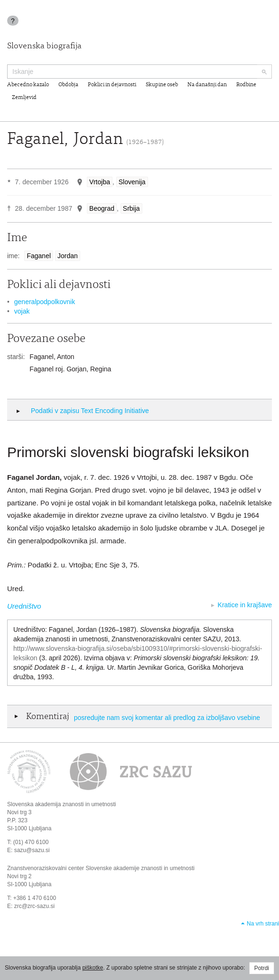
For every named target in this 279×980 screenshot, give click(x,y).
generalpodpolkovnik (45, 302)
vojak (22, 311)
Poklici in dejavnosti (112, 85)
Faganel (39, 256)
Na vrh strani (263, 924)
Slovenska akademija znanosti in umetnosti (61, 804)
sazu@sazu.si (32, 850)
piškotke (93, 968)
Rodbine (246, 85)
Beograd (102, 208)
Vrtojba (100, 182)
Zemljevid (24, 98)
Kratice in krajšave (245, 605)
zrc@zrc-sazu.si (35, 906)
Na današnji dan (207, 85)
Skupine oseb (162, 85)
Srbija (131, 208)
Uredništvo (24, 606)
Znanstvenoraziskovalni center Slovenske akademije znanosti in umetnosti (101, 868)
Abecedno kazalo (28, 85)
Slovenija (132, 182)
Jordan (68, 256)
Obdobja (68, 85)
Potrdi (262, 968)
